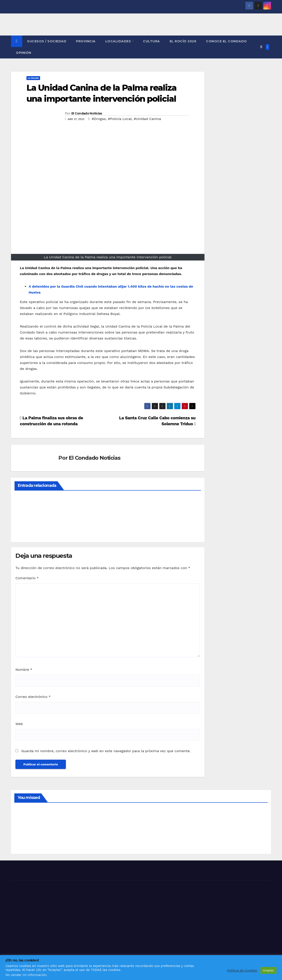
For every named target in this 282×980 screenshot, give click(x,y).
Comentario (27, 578)
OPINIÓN (24, 53)
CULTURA (151, 41)
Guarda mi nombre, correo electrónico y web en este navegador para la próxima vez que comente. (106, 751)
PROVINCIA (86, 41)
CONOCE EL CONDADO (226, 41)
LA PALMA (33, 78)
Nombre (24, 670)
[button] (261, 47)
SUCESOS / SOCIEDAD (47, 41)
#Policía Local (120, 119)
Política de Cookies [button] (242, 971)
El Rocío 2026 (183, 41)
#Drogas (99, 119)
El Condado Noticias (87, 113)
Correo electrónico (33, 697)
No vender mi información (26, 975)
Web (19, 724)
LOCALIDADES (119, 41)
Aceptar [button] (268, 970)
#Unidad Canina (147, 119)
